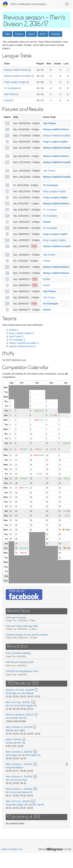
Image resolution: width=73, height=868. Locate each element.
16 (7, 185)
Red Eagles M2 (14, 755)
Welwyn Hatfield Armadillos (18, 76)
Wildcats (30, 693)
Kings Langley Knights (15, 82)
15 (7, 255)
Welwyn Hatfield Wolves (16, 70)
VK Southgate (11, 88)
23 (7, 246)
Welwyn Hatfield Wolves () (22, 346)
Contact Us (15, 849)
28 (7, 267)
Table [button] (7, 34)
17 (7, 210)
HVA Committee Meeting (18, 653)
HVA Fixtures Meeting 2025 (20, 662)
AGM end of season (16, 618)
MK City (21, 743)
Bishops (10, 730)
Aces (8, 718)
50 (35, 752)
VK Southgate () (17, 340)
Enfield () (14, 330)
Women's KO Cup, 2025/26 (20, 690)
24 (7, 136)
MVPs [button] (43, 34)
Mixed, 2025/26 (14, 739)
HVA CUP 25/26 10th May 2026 (22, 626)
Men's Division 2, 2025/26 (19, 727)
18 (7, 304)
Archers (10, 743)
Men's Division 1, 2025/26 (19, 752)
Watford (19, 767)
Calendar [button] (55, 34)
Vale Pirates (10, 94)
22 (7, 162)
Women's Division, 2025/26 (20, 715)
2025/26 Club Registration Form (22, 671)
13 (7, 123)
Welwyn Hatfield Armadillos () (24, 343)
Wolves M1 (27, 792)
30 (7, 273)
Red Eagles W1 (14, 693)
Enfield (7, 100)
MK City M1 (12, 706)
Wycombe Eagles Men (17, 805)
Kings (9, 767)
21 (7, 148)
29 (7, 156)
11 (7, 291)
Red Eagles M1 (29, 706)
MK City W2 (21, 718)
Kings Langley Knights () (21, 333)
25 (7, 177)
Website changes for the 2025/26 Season (27, 635)
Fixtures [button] (19, 34)
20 (7, 228)
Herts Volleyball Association (28, 4)
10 (7, 240)
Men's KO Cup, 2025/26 (18, 702)
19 (7, 216)
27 (7, 204)
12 (7, 171)
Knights (21, 730)
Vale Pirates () (16, 336)
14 (7, 297)
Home (5, 849)
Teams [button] (31, 34)
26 (7, 129)
